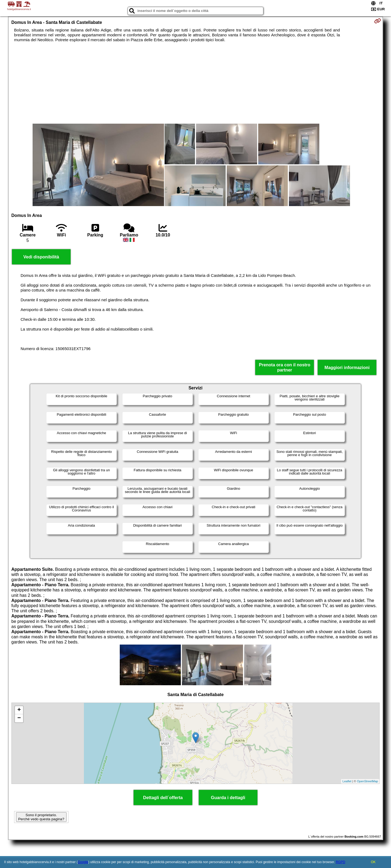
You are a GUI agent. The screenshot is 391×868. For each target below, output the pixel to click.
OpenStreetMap (368, 781)
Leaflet (347, 781)
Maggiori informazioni (347, 368)
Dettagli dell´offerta (163, 798)
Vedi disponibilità (41, 257)
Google (83, 862)
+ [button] (19, 710)
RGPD (341, 862)
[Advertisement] (195, 83)
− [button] (19, 718)
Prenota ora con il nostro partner (285, 367)
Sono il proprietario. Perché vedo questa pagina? (41, 817)
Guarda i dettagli (228, 798)
